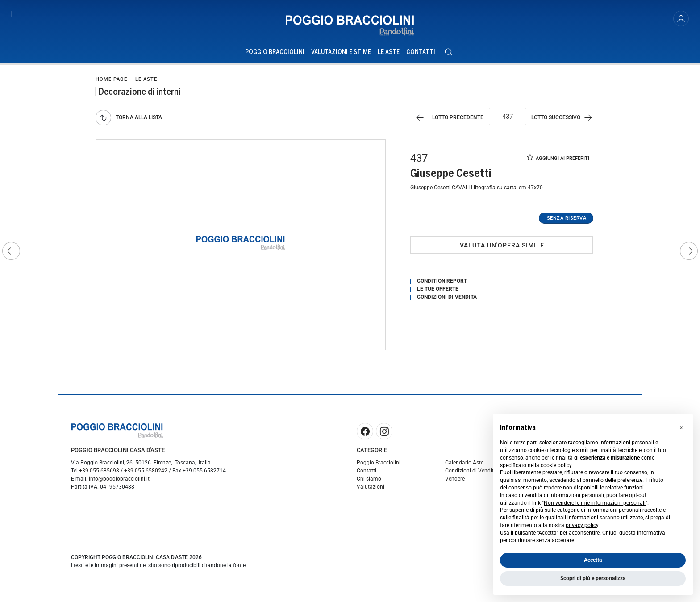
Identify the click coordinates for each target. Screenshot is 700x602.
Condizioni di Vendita (471, 472)
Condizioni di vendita (447, 298)
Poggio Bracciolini (379, 464)
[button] (681, 428)
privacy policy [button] (582, 525)
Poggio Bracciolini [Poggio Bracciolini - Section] (275, 52)
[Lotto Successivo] (565, 118)
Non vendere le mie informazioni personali (595, 503)
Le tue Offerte (438, 290)
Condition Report (442, 282)
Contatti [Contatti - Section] (421, 52)
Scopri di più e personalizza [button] (593, 578)
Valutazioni (371, 488)
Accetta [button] (593, 560)
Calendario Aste (464, 464)
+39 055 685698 (99, 472)
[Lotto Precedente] (446, 118)
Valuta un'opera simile (502, 246)
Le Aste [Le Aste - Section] (389, 52)
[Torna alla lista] (131, 118)
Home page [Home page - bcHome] (111, 79)
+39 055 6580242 (146, 472)
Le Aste (146, 79)
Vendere (455, 480)
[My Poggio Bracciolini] (681, 19)
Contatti (367, 472)
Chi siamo (369, 480)
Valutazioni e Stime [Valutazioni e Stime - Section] (341, 52)
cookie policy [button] (556, 465)
